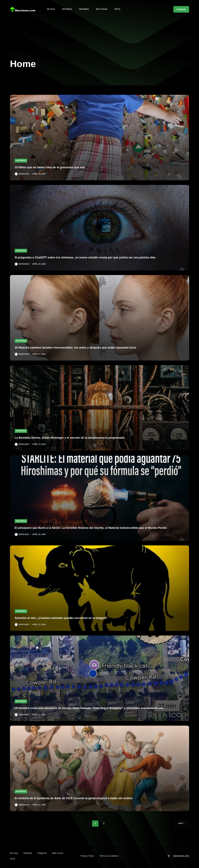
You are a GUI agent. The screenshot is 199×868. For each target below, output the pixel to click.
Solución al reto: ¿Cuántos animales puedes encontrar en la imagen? (66, 618)
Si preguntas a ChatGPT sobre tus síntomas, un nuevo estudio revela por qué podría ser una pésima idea (92, 257)
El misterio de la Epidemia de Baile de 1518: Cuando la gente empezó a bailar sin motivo (80, 798)
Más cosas (102, 9)
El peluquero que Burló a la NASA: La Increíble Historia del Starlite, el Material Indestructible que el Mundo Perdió (99, 528)
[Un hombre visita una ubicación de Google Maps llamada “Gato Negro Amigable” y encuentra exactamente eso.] (99, 678)
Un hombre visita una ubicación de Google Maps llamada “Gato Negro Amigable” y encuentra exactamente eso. (97, 708)
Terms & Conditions (109, 856)
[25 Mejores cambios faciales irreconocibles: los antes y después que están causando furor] (99, 318)
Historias (67, 9)
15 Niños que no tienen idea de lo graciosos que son (53, 167)
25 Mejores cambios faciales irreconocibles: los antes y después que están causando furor (82, 348)
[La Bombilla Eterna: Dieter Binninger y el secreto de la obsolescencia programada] (99, 408)
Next (182, 823)
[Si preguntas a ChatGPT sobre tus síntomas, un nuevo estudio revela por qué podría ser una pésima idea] (99, 228)
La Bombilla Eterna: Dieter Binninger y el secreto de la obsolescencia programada (75, 438)
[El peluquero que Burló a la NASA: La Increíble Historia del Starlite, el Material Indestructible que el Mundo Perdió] (99, 498)
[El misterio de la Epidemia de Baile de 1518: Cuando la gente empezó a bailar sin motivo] (99, 768)
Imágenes (84, 9)
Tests (117, 9)
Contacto (181, 9)
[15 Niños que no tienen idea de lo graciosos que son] (99, 138)
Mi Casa (51, 9)
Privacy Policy (87, 856)
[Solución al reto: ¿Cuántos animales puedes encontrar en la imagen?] (99, 588)
